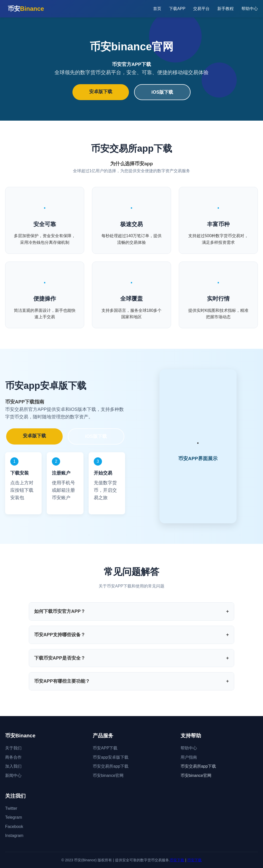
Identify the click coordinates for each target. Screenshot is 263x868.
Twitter (11, 808)
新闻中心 (13, 775)
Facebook (14, 827)
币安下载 (177, 860)
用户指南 (189, 757)
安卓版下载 (101, 92)
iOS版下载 (162, 92)
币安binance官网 (108, 775)
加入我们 (13, 766)
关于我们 (13, 748)
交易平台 (201, 9)
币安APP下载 (105, 748)
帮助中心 (250, 9)
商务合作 (13, 757)
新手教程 (226, 9)
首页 (157, 9)
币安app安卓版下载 (111, 757)
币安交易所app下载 (111, 766)
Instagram (14, 836)
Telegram (14, 817)
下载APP (177, 9)
